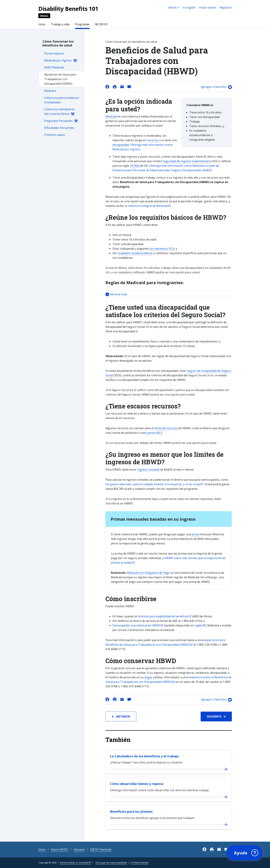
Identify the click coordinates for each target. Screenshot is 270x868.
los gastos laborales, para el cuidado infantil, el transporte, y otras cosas (153, 484)
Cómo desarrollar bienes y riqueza (137, 784)
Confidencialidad (139, 863)
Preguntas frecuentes (58, 121)
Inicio (42, 24)
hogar (148, 677)
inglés (198, 625)
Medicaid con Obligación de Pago (148, 573)
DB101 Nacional (101, 849)
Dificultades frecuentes (59, 128)
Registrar (226, 8)
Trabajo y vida (60, 24)
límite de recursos (166, 428)
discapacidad (121, 145)
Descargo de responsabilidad (111, 863)
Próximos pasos (55, 135)
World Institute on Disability (74, 863)
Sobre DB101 (60, 849)
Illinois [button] (172, 8)
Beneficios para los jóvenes (131, 811)
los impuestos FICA (162, 249)
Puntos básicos (54, 53)
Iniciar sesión (208, 8)
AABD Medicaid (54, 67)
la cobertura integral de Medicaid (146, 206)
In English (189, 8)
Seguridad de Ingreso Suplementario (187, 161)
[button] (169, 294)
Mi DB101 (102, 24)
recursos (153, 140)
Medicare (50, 91)
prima (195, 534)
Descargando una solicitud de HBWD (136, 625)
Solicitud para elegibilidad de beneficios (163, 616)
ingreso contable (148, 470)
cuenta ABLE (154, 433)
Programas (82, 24)
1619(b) (135, 166)
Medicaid (111, 116)
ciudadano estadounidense (135, 253)
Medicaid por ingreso (58, 60)
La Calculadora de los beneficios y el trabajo (144, 756)
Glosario (79, 849)
